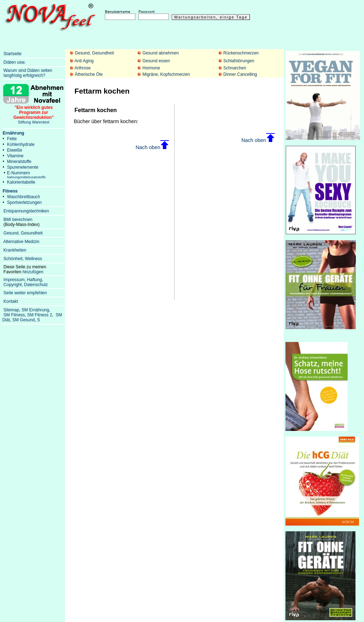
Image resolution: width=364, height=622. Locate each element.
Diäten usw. (15, 62)
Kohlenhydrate (21, 144)
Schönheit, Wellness (23, 259)
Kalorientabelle (21, 182)
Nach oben (152, 147)
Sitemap (11, 310)
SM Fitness (14, 315)
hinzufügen (33, 272)
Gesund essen (156, 61)
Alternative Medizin (21, 242)
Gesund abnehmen (161, 53)
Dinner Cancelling (240, 74)
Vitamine (15, 156)
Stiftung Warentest (34, 113)
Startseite (13, 54)
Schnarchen (235, 68)
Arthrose (82, 68)
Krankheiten (15, 250)
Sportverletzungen (24, 202)
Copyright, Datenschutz (26, 285)
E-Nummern (26, 175)
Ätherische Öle (89, 74)
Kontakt (11, 301)
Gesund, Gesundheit (94, 53)
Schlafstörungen (239, 61)
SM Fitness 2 (40, 315)
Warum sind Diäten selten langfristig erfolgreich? (27, 73)
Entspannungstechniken (26, 211)
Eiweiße (15, 150)
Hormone (151, 68)
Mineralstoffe (19, 162)
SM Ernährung (35, 310)
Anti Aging (84, 61)
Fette (12, 139)
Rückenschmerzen (241, 53)
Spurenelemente (23, 167)
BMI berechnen (18, 220)
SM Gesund (24, 320)
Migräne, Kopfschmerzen (166, 74)
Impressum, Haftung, (23, 280)
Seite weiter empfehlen (25, 293)
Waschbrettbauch (24, 197)
